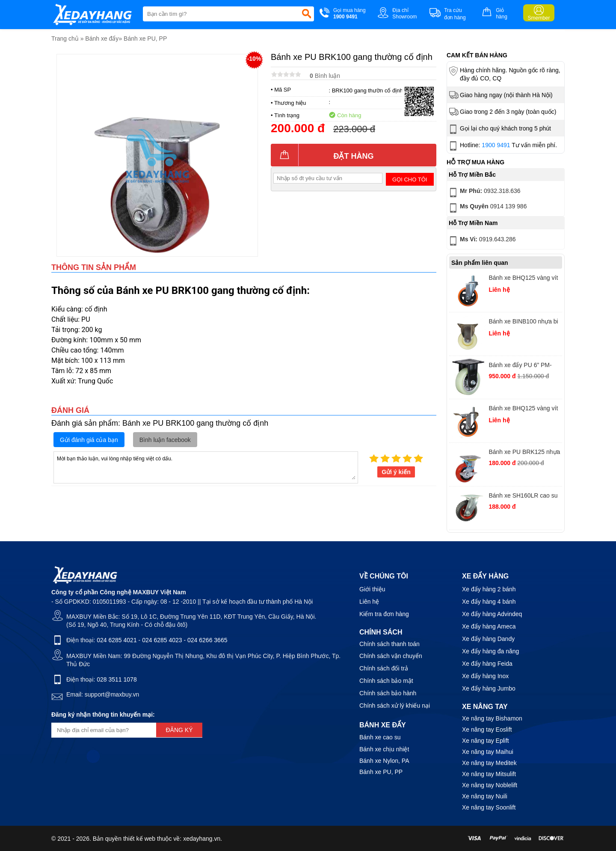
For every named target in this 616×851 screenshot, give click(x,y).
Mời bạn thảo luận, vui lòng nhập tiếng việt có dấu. (206, 467)
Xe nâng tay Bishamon (492, 718)
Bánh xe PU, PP (145, 39)
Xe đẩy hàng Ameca (489, 626)
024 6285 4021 (117, 640)
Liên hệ (369, 602)
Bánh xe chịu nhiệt (384, 749)
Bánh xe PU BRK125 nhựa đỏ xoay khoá (524, 453)
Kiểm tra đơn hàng (384, 614)
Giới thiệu (372, 589)
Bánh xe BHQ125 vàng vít (523, 278)
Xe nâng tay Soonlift (489, 807)
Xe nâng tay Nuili (485, 796)
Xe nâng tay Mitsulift (489, 774)
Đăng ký (179, 730)
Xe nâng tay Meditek (489, 763)
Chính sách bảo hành (388, 693)
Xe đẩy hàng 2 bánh (489, 589)
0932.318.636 (484, 193)
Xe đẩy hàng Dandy (488, 639)
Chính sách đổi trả (384, 668)
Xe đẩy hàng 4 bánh (489, 602)
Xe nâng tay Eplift (486, 741)
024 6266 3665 (207, 640)
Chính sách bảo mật (386, 681)
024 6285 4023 (162, 640)
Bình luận (325, 76)
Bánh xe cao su (380, 737)
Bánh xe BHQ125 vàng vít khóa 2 (523, 409)
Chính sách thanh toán (389, 644)
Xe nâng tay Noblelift (490, 785)
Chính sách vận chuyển (391, 656)
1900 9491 (496, 145)
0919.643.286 (482, 241)
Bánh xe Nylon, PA (384, 761)
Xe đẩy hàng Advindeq (492, 614)
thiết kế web (139, 839)
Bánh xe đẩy (102, 39)
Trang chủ (65, 39)
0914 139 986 (487, 208)
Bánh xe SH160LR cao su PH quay (523, 497)
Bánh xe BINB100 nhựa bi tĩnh (523, 322)
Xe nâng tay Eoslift (487, 729)
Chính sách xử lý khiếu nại (395, 706)
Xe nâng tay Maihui (488, 752)
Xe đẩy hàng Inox (485, 676)
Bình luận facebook (165, 440)
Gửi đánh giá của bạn (89, 440)
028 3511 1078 (117, 679)
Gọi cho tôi (410, 179)
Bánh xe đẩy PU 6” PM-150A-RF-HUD (520, 366)
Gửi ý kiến (396, 472)
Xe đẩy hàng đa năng (490, 651)
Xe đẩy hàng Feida (487, 664)
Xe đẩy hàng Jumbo (489, 688)
